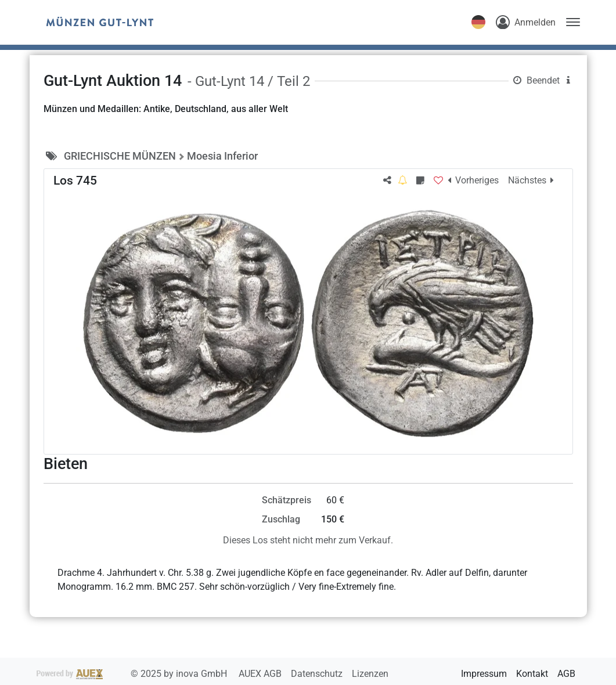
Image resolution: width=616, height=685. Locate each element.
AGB (566, 674)
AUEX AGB (261, 674)
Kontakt (532, 674)
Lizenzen (370, 674)
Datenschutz (318, 674)
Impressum (484, 674)
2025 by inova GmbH (133, 674)
